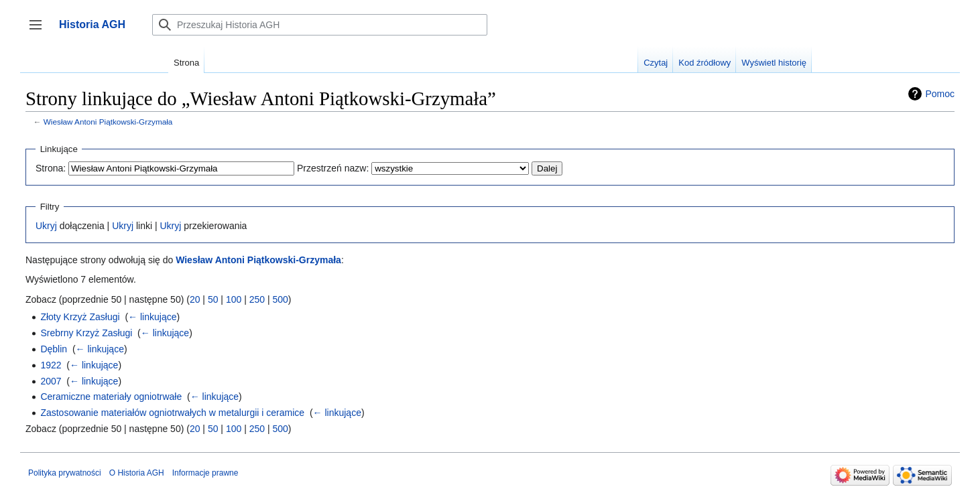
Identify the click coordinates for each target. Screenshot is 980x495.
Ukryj (46, 226)
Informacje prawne (205, 473)
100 (234, 299)
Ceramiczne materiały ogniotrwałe (111, 397)
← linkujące (152, 317)
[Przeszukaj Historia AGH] (320, 25)
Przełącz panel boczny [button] (40, 31)
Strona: (51, 168)
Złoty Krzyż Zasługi (80, 317)
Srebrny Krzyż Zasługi (86, 333)
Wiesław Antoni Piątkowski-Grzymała (108, 122)
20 (195, 299)
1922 (51, 365)
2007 (51, 381)
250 (257, 299)
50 (213, 299)
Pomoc (940, 94)
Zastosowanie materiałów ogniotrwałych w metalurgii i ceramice (172, 413)
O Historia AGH (137, 473)
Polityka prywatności (65, 473)
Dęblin (54, 349)
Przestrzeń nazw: (333, 168)
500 (280, 299)
